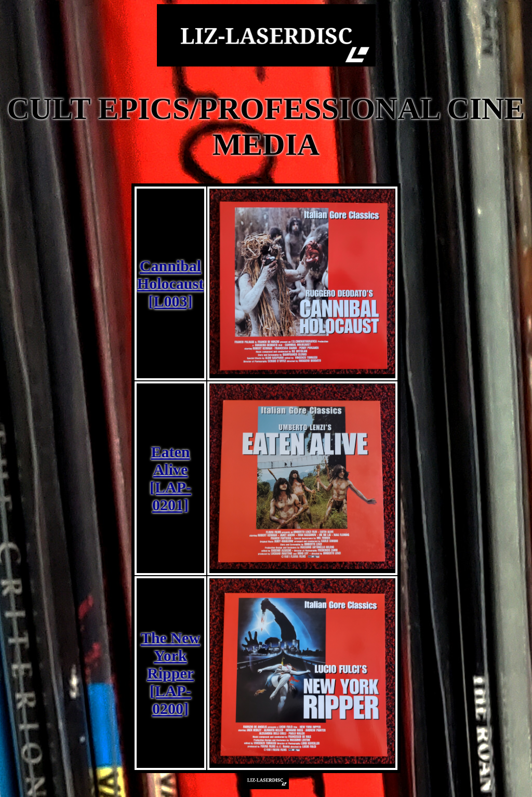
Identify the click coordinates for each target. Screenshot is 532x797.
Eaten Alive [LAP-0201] (170, 478)
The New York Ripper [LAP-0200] (170, 673)
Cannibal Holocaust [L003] (170, 283)
